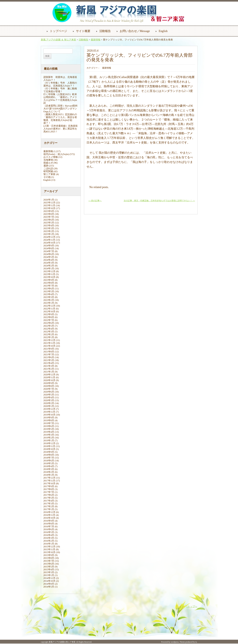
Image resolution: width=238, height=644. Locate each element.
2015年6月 (49, 564)
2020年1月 (49, 406)
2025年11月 (49, 205)
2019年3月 (49, 435)
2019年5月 (49, 429)
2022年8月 (49, 317)
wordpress (175, 642)
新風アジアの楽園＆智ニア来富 (62, 642)
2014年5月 (49, 587)
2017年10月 (49, 483)
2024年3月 (49, 263)
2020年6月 (49, 392)
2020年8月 (49, 386)
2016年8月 (49, 524)
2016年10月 (49, 518)
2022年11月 (49, 309)
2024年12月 (49, 237)
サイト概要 (83, 31)
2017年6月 (49, 495)
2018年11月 (49, 446)
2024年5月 (49, 257)
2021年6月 (49, 357)
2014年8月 (49, 584)
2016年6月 (49, 529)
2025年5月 (49, 223)
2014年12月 (49, 578)
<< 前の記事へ (95, 201)
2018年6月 (49, 461)
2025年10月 (49, 208)
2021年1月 (49, 372)
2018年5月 (49, 463)
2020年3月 (49, 400)
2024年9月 (49, 246)
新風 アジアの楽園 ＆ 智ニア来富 (59, 40)
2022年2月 (49, 334)
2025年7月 (49, 217)
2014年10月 (49, 581)
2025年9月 (49, 211)
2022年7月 (49, 320)
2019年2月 (49, 438)
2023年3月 (49, 297)
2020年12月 (49, 375)
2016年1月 (49, 544)
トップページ (58, 31)
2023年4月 (49, 294)
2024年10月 (49, 243)
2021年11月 (49, 343)
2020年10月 (49, 380)
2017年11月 (49, 481)
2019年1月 (49, 440)
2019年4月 (49, 432)
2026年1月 (49, 200)
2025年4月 (49, 225)
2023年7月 (49, 286)
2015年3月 (49, 572)
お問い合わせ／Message (135, 31)
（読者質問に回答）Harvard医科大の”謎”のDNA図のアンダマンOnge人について (60, 109)
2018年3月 (49, 469)
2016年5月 (49, 532)
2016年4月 (49, 535)
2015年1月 (49, 575)
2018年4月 (49, 466)
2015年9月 (49, 555)
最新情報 (96, 40)
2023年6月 (49, 289)
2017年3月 (49, 504)
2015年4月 (49, 569)
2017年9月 (49, 486)
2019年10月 (49, 415)
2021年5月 (49, 360)
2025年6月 (49, 220)
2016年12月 (49, 512)
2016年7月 (49, 526)
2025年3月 (49, 228)
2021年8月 (49, 352)
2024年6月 (49, 254)
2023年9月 (49, 280)
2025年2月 (49, 231)
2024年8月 (49, 248)
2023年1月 (49, 303)
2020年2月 (49, 403)
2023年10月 (49, 277)
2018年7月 (49, 458)
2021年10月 (49, 346)
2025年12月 (49, 203)
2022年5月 (49, 326)
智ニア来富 (49, 174)
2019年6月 (49, 426)
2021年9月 (49, 349)
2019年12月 (49, 409)
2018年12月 (49, 443)
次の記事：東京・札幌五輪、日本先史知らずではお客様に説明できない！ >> (159, 201)
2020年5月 (49, 395)
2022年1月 (49, 337)
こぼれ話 (48, 168)
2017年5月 (49, 498)
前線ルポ (48, 163)
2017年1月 (49, 509)
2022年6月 (49, 323)
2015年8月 (49, 558)
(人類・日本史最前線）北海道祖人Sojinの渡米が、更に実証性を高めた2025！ (61, 129)
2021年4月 (49, 363)
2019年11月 (49, 412)
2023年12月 (49, 271)
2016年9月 (49, 521)
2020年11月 (49, 377)
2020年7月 (49, 389)
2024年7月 (49, 251)
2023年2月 (49, 300)
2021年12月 (49, 340)
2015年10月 (49, 552)
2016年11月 (49, 515)
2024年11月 (49, 240)
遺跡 (46, 166)
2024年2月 (49, 266)
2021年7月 (49, 354)
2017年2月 (49, 506)
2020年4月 (49, 397)
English (163, 31)
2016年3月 (49, 538)
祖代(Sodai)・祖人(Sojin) (56, 154)
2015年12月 (49, 547)
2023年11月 (49, 274)
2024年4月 (49, 260)
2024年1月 (49, 268)
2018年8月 (49, 455)
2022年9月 (49, 314)
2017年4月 (49, 501)
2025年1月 (49, 234)
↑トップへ (192, 606)
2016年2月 (49, 541)
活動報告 (105, 31)
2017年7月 (49, 492)
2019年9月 (49, 418)
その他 (47, 177)
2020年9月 (49, 383)
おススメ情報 (51, 157)
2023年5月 (49, 291)
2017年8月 (49, 489)
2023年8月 (49, 283)
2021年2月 (49, 369)
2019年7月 (49, 423)
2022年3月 (49, 332)
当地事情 (48, 160)
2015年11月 (49, 549)
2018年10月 (49, 449)
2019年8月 (49, 420)
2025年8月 (49, 214)
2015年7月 (49, 561)
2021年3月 (49, 366)
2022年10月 (49, 311)
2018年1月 (49, 475)
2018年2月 (49, 472)
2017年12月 (49, 478)
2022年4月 (49, 329)
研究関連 (48, 171)
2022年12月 (49, 306)
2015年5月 (49, 567)
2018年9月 (49, 452)
